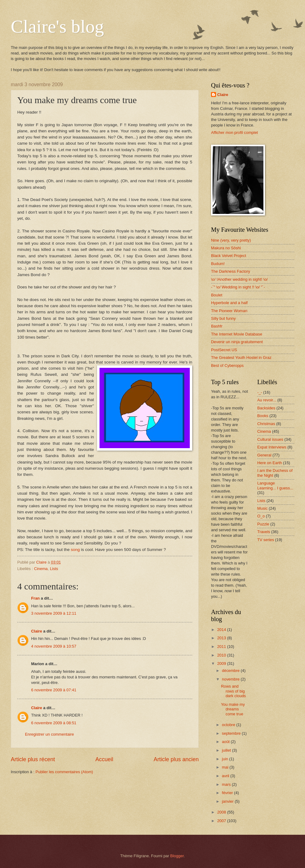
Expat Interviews (272, 447)
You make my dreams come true (233, 709)
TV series (266, 540)
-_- (260, 392)
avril (226, 776)
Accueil (104, 759)
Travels (264, 532)
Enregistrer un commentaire (49, 734)
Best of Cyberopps (227, 366)
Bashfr (217, 326)
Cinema (41, 569)
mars (227, 784)
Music (262, 508)
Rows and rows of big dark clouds (233, 691)
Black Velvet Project (229, 256)
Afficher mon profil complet (234, 133)
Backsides (266, 408)
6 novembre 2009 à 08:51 (54, 723)
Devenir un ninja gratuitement (237, 342)
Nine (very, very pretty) (231, 240)
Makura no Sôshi (226, 248)
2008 (222, 812)
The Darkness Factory (231, 271)
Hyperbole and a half (229, 303)
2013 (222, 638)
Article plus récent (33, 759)
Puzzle (263, 524)
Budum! (218, 264)
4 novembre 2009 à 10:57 (54, 646)
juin (226, 759)
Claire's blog (57, 26)
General (264, 455)
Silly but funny (223, 318)
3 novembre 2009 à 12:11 (54, 613)
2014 (222, 630)
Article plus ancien (176, 759)
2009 (222, 663)
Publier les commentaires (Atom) (64, 772)
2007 (222, 821)
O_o (261, 516)
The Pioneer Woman (229, 311)
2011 (222, 647)
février (228, 793)
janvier (228, 801)
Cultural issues (270, 439)
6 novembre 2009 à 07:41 (54, 690)
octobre (229, 725)
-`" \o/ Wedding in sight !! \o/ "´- (238, 287)
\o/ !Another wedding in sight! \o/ (239, 279)
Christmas (266, 424)
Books (263, 416)
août (226, 742)
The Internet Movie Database (237, 334)
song (75, 550)
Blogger (177, 856)
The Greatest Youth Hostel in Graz (241, 358)
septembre (232, 733)
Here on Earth (270, 463)
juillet (227, 750)
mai (226, 767)
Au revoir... (267, 400)
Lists (54, 569)
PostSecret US (224, 350)
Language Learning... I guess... (275, 485)
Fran (35, 598)
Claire (37, 631)
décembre (231, 671)
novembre (231, 679)
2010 (222, 655)
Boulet (217, 295)
